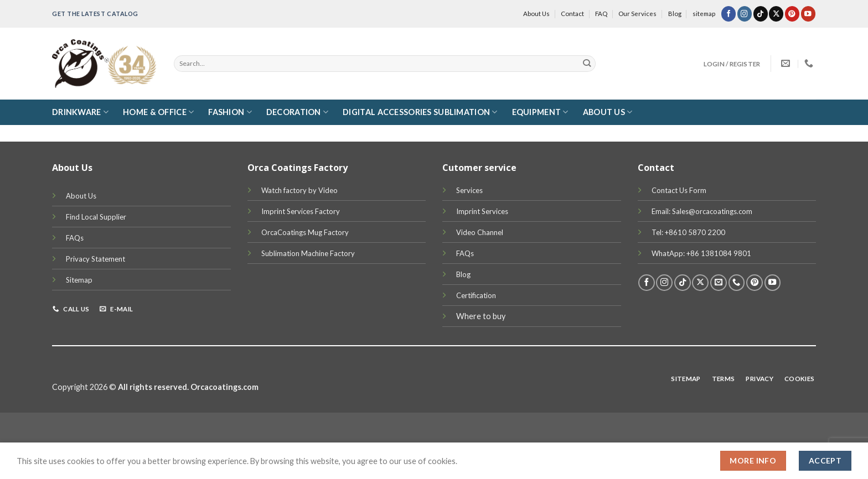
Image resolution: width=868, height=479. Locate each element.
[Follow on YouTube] (808, 14)
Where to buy (481, 316)
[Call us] (737, 283)
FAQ (601, 14)
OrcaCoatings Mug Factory (305, 232)
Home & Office (158, 112)
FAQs (75, 238)
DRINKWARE (80, 112)
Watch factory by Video (299, 190)
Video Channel (480, 232)
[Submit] (587, 64)
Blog (675, 14)
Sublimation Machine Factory (308, 253)
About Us (536, 14)
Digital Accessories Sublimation (420, 112)
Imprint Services (482, 211)
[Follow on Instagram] (745, 14)
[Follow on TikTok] (761, 14)
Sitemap (79, 280)
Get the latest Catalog (95, 14)
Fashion (230, 112)
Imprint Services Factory (301, 211)
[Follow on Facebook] (728, 14)
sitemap (704, 14)
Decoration (297, 112)
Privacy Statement (95, 259)
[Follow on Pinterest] (792, 14)
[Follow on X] (776, 14)
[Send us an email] (719, 283)
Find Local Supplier (96, 217)
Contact (572, 14)
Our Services (637, 14)
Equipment (540, 112)
